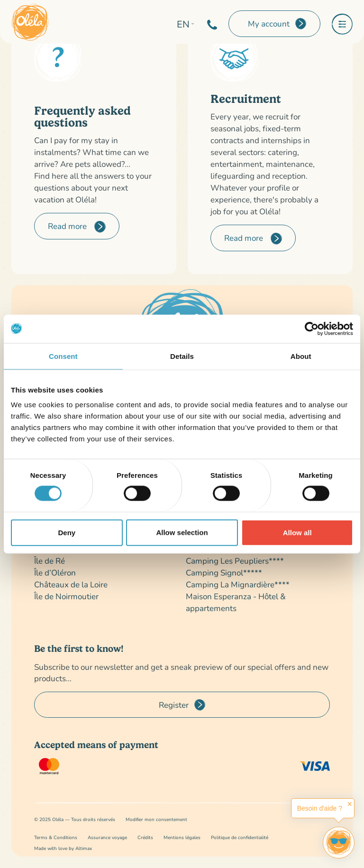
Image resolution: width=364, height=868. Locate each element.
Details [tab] (182, 356)
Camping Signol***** (224, 572)
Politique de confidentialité (240, 837)
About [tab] (301, 356)
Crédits (145, 837)
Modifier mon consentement (156, 819)
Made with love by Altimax (63, 848)
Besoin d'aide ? (320, 808)
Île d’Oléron (55, 572)
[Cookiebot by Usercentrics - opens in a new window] (312, 329)
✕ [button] (350, 804)
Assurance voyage (107, 837)
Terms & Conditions (56, 837)
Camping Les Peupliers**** (235, 561)
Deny (67, 532)
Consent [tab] (63, 356)
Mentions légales (182, 837)
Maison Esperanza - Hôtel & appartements (236, 602)
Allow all (297, 532)
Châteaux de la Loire (71, 584)
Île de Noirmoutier (66, 596)
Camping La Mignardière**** (238, 584)
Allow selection (182, 532)
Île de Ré (50, 561)
